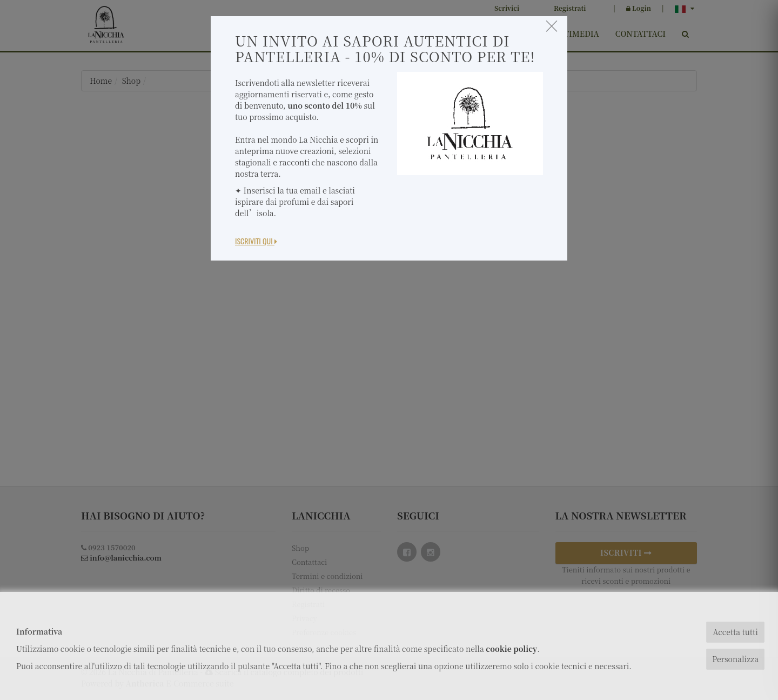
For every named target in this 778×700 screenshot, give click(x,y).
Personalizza (735, 659)
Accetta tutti (735, 632)
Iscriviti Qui (256, 241)
